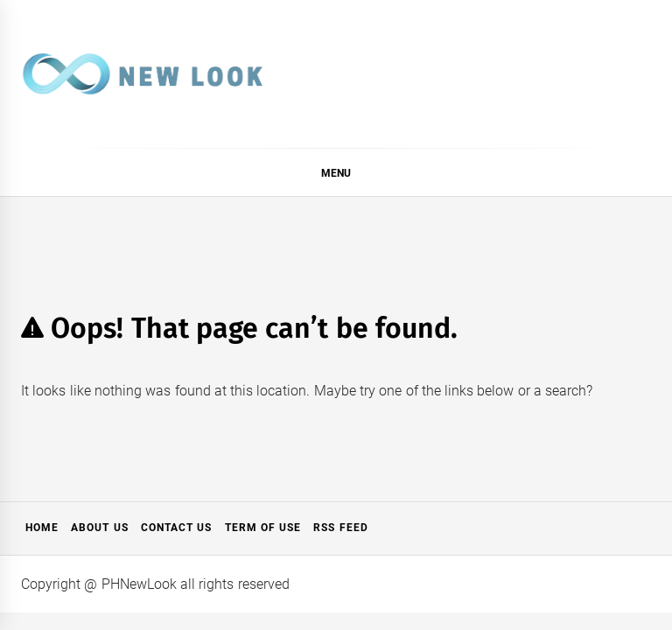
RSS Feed (340, 528)
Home (42, 528)
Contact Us (176, 528)
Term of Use (263, 528)
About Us (99, 528)
